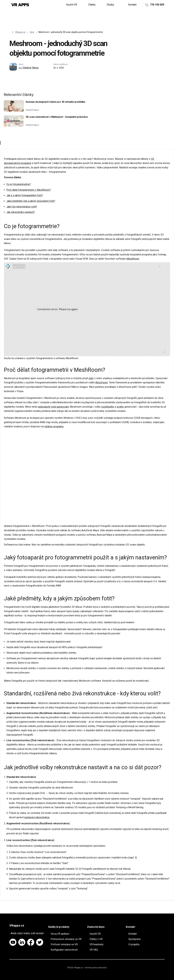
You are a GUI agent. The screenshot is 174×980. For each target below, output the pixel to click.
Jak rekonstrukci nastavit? (21, 212)
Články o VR (96, 939)
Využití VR (72, 5)
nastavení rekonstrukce (37, 817)
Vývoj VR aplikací (60, 934)
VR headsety (97, 944)
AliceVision (102, 383)
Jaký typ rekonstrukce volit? (22, 207)
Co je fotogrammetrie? (19, 184)
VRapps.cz (20, 32)
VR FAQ (94, 950)
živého (120, 407)
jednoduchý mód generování (53, 407)
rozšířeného (108, 407)
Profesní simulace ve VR (64, 944)
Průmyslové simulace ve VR (66, 939)
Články (92, 5)
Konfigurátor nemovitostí (64, 950)
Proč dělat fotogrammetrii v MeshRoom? (29, 190)
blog (32, 32)
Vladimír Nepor (29, 68)
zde (91, 378)
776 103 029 (155, 5)
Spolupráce (135, 939)
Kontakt (132, 5)
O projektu (134, 944)
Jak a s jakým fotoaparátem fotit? (25, 195)
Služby (110, 5)
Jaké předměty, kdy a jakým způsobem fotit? (31, 201)
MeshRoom (133, 259)
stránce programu (54, 426)
